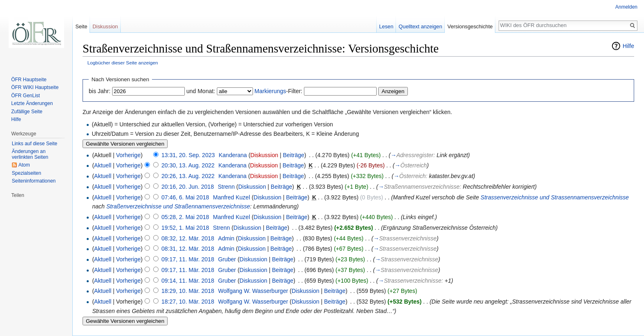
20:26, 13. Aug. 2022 (188, 176)
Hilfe (628, 46)
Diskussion (264, 155)
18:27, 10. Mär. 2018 (188, 302)
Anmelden (626, 7)
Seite (81, 26)
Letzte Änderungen (32, 103)
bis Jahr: (100, 91)
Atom (24, 165)
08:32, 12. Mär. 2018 (188, 238)
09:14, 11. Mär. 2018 (188, 281)
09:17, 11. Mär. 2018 (188, 259)
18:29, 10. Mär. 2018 (188, 291)
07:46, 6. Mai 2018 (185, 197)
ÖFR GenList (25, 96)
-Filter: (279, 91)
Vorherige (129, 155)
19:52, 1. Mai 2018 (185, 228)
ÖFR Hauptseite (29, 80)
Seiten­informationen (34, 181)
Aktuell (103, 165)
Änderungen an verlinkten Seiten (30, 154)
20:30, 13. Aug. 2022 (188, 165)
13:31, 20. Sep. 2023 (188, 155)
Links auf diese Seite (35, 144)
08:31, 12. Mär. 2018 (188, 249)
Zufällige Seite (27, 112)
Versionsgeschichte (470, 26)
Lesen (386, 26)
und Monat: (201, 91)
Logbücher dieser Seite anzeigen (123, 63)
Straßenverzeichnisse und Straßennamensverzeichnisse (178, 206)
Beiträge (294, 155)
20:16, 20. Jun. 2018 (188, 187)
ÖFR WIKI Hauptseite (35, 87)
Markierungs (270, 91)
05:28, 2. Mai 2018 (185, 217)
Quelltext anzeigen (421, 26)
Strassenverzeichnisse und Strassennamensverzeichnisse (555, 197)
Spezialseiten (26, 173)
